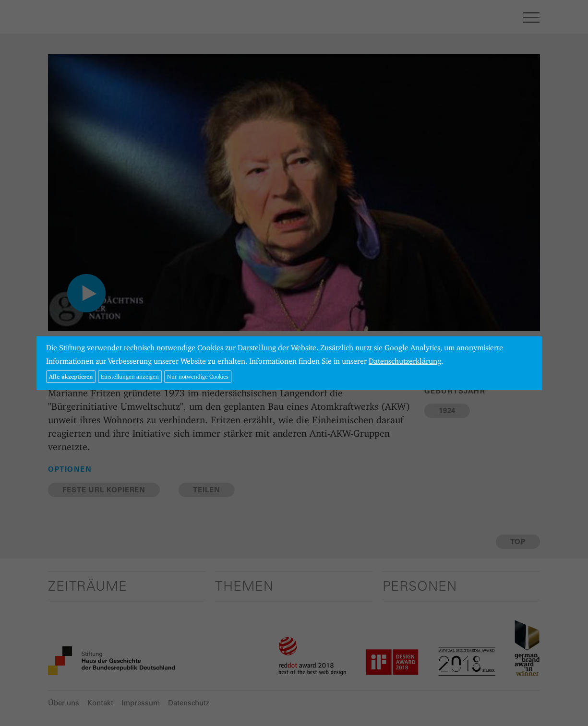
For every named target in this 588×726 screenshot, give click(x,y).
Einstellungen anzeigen (130, 376)
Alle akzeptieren (71, 376)
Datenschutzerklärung (405, 361)
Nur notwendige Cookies (198, 376)
